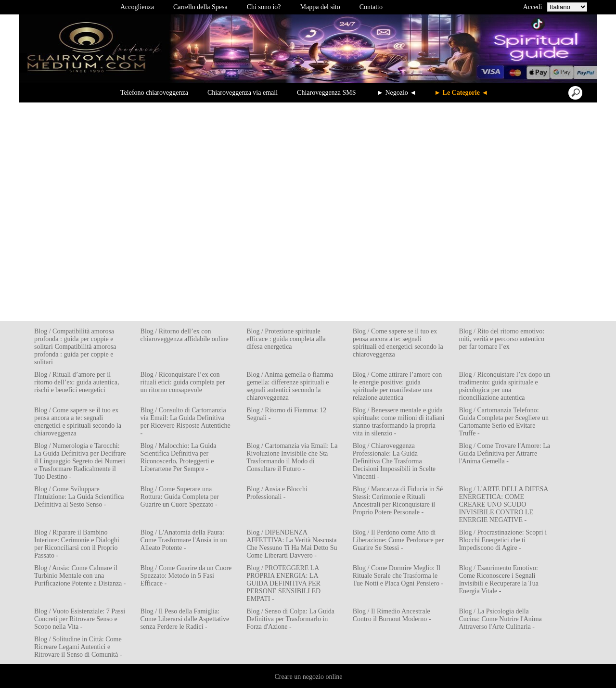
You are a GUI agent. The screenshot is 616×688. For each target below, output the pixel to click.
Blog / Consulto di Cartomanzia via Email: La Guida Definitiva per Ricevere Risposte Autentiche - (186, 422)
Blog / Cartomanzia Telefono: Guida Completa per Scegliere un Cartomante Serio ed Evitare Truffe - (504, 422)
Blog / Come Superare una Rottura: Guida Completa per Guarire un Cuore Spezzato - (180, 497)
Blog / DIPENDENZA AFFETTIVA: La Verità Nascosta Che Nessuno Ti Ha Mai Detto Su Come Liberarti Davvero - (292, 544)
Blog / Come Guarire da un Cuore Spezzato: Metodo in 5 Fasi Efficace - (186, 576)
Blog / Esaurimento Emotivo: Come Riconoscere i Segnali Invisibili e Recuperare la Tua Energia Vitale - (499, 580)
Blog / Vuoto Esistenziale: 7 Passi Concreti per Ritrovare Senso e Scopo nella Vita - (80, 619)
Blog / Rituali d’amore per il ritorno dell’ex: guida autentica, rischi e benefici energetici (77, 382)
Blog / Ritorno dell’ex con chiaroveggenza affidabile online (185, 335)
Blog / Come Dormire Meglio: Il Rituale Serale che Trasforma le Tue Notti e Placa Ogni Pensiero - (398, 576)
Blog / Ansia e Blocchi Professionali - (277, 493)
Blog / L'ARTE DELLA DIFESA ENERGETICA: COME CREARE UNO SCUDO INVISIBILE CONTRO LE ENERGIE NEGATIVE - (503, 504)
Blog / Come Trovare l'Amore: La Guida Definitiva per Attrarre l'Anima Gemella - (504, 453)
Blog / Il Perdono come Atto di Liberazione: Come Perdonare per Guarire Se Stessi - (398, 540)
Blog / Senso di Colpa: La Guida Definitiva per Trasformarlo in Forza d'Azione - (290, 619)
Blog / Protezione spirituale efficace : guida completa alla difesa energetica (286, 339)
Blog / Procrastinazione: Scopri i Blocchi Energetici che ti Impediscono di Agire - (503, 540)
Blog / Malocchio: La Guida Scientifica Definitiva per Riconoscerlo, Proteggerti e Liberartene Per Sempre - (179, 457)
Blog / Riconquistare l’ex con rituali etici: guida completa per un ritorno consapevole (183, 382)
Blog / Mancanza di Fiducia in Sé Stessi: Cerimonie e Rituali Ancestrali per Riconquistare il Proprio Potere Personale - (398, 501)
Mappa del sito (320, 7)
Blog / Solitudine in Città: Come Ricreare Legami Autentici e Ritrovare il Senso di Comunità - (78, 647)
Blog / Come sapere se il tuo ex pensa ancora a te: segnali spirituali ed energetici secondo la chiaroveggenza (398, 343)
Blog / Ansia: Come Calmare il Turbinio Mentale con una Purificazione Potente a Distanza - (80, 576)
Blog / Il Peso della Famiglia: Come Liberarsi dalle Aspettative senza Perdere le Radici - (185, 619)
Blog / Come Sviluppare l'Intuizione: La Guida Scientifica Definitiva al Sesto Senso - (79, 497)
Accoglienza (137, 7)
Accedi (533, 7)
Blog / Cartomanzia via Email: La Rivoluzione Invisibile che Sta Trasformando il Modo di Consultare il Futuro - (292, 457)
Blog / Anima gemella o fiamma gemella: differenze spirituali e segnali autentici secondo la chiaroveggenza (290, 386)
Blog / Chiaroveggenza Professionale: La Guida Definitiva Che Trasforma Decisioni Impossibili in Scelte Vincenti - (394, 461)
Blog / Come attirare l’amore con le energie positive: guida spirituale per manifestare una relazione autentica (397, 386)
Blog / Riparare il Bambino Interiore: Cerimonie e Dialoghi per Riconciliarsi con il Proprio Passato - (77, 544)
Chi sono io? (264, 7)
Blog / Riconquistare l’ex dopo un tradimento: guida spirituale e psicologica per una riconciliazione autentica (504, 386)
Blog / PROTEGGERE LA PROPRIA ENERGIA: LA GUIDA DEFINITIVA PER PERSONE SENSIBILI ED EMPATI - (283, 583)
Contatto (371, 7)
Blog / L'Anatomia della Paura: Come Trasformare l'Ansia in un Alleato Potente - (184, 540)
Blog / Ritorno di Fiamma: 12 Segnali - (286, 414)
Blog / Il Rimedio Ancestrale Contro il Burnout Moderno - (392, 615)
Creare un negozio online (308, 677)
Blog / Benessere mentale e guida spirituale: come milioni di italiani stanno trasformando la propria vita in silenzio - (399, 422)
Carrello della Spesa (200, 7)
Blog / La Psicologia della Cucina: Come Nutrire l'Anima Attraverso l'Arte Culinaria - (500, 619)
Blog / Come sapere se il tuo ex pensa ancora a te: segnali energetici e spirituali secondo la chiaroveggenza (78, 422)
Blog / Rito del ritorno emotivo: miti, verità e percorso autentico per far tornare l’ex (501, 339)
